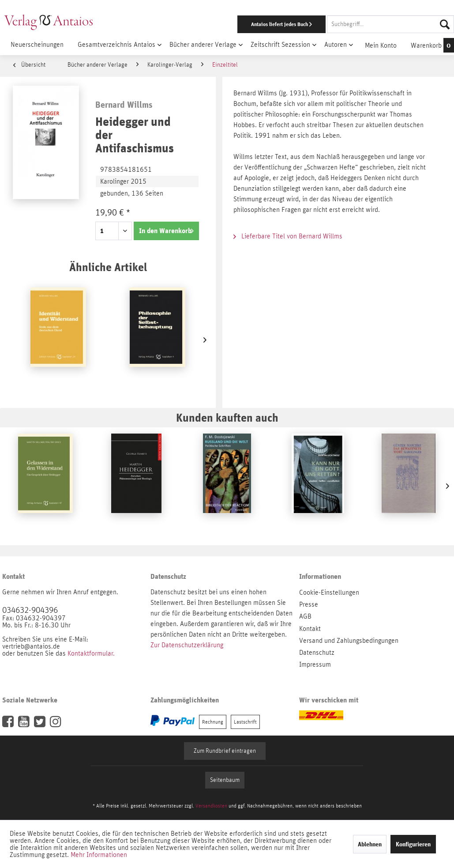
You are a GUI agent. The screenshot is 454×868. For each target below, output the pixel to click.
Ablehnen (370, 844)
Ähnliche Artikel (108, 267)
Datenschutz (317, 653)
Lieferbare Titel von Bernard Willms (288, 236)
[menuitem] (295, 24)
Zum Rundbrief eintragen (225, 751)
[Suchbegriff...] (390, 24)
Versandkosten (211, 806)
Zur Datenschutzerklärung (187, 645)
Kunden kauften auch (227, 417)
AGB (305, 616)
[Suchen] (445, 24)
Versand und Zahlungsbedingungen (349, 641)
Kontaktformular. (91, 653)
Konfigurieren (413, 844)
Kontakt (310, 629)
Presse (309, 604)
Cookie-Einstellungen (329, 593)
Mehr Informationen (99, 855)
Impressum (315, 664)
